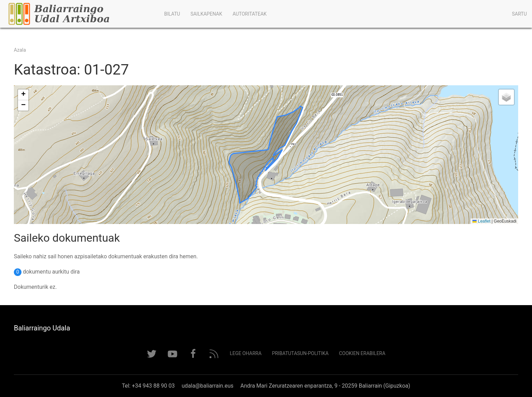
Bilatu (172, 14)
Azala (20, 50)
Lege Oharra (246, 353)
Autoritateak (249, 14)
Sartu (519, 14)
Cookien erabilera (362, 353)
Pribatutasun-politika (300, 353)
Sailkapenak (206, 14)
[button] (23, 95)
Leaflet (481, 221)
